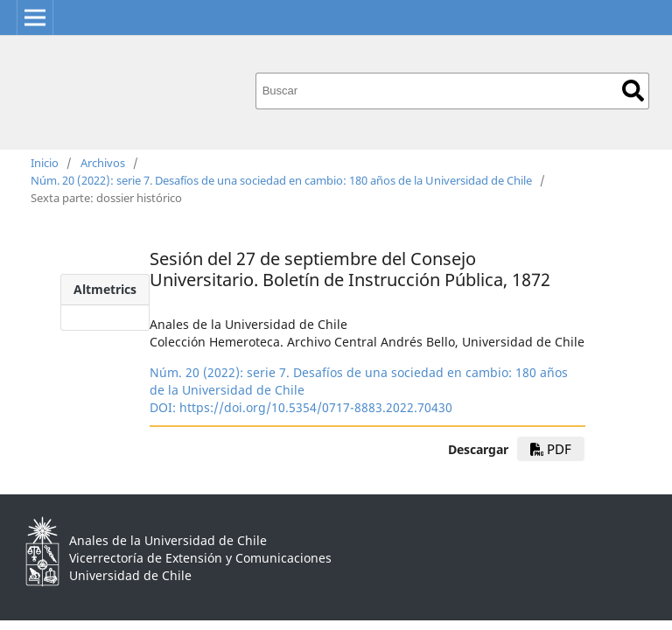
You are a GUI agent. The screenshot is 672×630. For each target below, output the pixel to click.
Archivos (103, 163)
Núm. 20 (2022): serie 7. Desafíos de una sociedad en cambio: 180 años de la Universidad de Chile (281, 180)
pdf (551, 449)
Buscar (633, 91)
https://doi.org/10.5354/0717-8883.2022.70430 (316, 407)
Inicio (45, 163)
